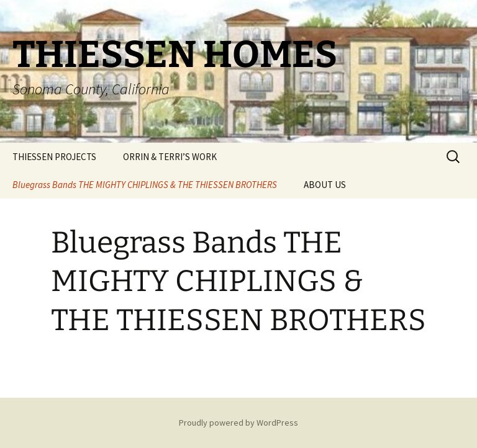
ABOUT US (325, 185)
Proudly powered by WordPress (238, 423)
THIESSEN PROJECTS (54, 157)
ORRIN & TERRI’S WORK (170, 157)
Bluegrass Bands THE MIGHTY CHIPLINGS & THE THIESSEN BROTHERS (145, 185)
